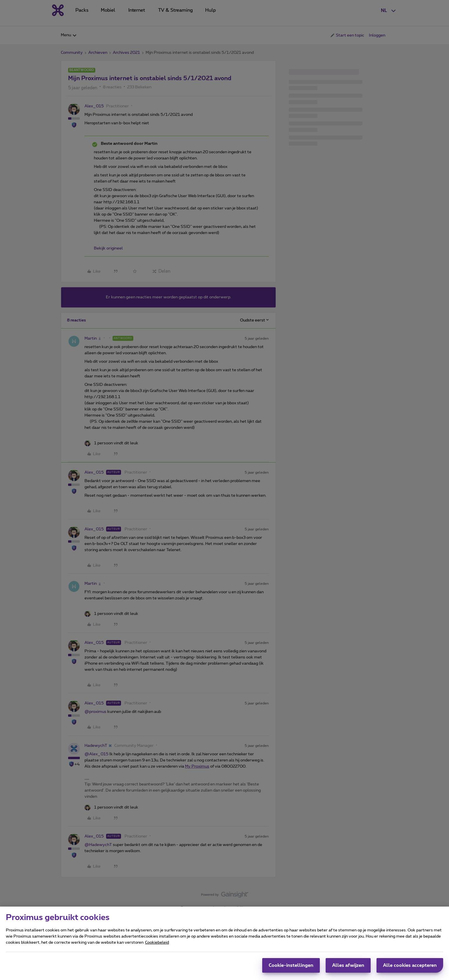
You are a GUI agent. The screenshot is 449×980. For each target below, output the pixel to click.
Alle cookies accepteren (410, 968)
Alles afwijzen (348, 968)
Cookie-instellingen (291, 968)
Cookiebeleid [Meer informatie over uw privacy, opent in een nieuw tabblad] (157, 945)
